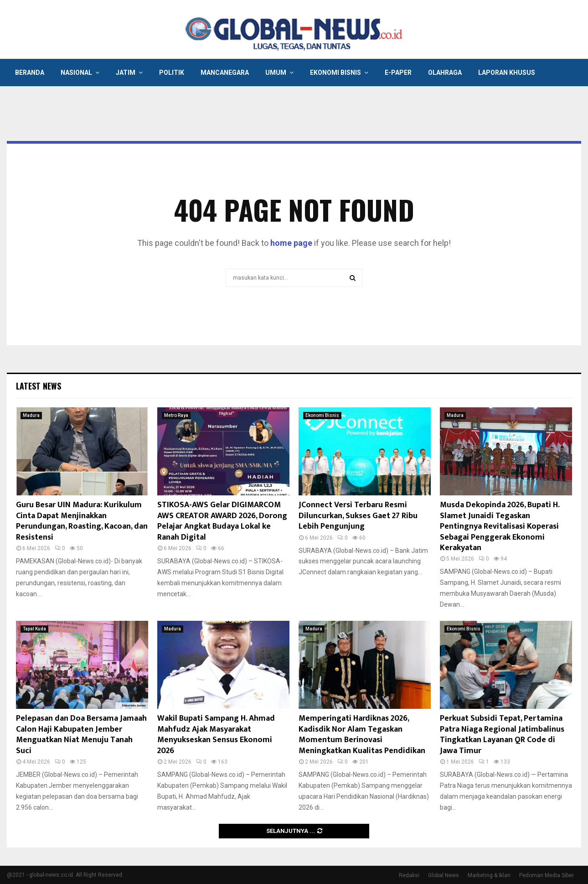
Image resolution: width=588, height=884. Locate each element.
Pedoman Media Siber (547, 875)
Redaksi (409, 875)
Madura (31, 415)
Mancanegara (225, 73)
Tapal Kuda (34, 629)
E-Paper (398, 73)
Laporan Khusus (507, 73)
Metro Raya (176, 415)
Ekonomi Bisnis (335, 73)
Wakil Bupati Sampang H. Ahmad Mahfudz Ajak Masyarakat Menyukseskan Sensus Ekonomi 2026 (216, 734)
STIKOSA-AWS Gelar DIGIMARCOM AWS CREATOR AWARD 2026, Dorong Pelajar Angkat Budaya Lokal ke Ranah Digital (222, 521)
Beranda (30, 73)
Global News (444, 875)
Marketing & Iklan (489, 875)
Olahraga (445, 73)
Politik (172, 73)
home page (291, 243)
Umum (276, 73)
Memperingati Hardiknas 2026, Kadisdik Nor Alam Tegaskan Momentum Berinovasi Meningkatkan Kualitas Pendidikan (362, 734)
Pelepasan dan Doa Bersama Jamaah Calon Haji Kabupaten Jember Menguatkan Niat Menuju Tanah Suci (81, 734)
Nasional (76, 73)
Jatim (126, 73)
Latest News (39, 386)
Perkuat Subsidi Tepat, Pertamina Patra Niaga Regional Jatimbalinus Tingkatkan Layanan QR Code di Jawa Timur (502, 734)
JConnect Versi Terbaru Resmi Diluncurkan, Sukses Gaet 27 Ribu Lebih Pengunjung (358, 516)
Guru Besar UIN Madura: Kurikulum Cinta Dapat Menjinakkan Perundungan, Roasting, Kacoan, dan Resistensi (82, 521)
